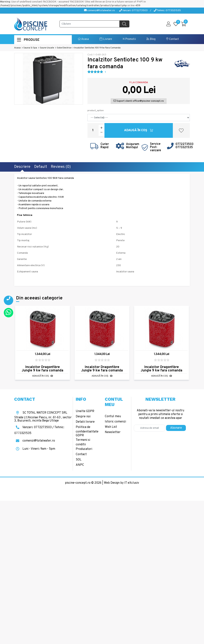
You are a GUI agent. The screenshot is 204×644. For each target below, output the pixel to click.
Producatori (84, 449)
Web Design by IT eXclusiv (121, 483)
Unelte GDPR (85, 411)
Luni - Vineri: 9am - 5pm (35, 449)
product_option (96, 111)
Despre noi (83, 417)
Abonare (176, 428)
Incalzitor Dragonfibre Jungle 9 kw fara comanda (42, 369)
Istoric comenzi (115, 422)
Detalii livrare (85, 422)
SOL (79, 460)
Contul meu (113, 416)
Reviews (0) (61, 167)
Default (41, 167)
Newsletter (113, 432)
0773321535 (184, 147)
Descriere (22, 167)
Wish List (111, 427)
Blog (151, 39)
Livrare (106, 39)
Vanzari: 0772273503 (133, 10)
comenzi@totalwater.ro (99, 10)
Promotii (129, 39)
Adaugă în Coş (139, 130)
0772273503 (184, 144)
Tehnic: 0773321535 (167, 10)
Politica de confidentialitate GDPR (87, 431)
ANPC (80, 465)
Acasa (83, 39)
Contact (173, 39)
